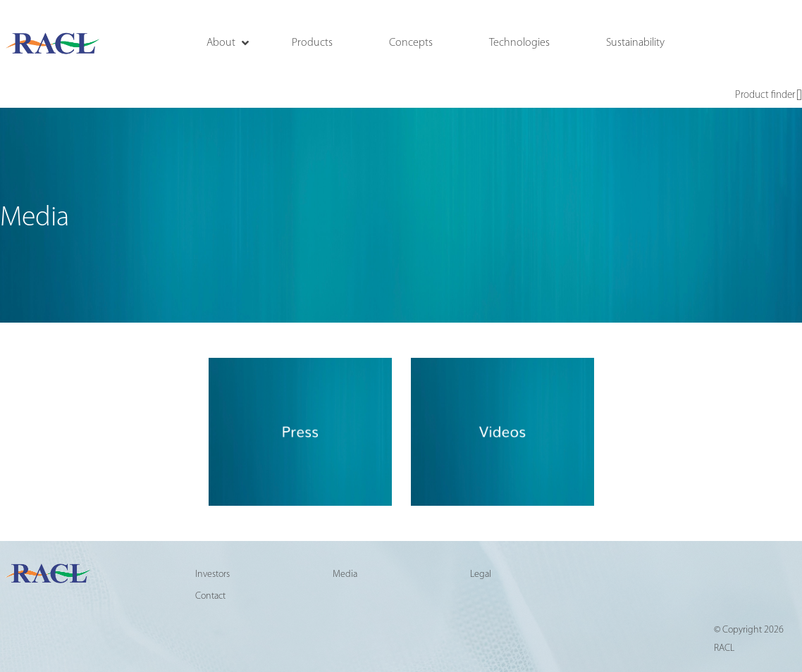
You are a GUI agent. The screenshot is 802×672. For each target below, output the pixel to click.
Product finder (769, 96)
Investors (212, 574)
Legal (481, 574)
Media (345, 574)
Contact (210, 596)
